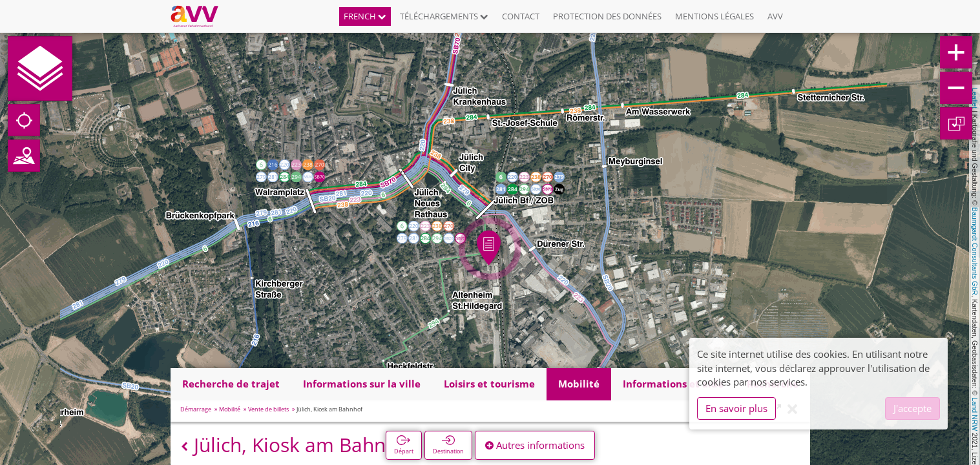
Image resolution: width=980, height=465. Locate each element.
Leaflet (975, 98)
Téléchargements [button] (444, 16)
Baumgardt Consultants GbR (975, 251)
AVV (775, 16)
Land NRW (975, 414)
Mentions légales (714, 16)
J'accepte (912, 408)
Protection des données (607, 16)
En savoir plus (736, 408)
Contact (521, 16)
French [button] (365, 16)
